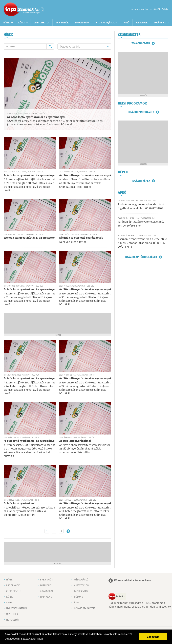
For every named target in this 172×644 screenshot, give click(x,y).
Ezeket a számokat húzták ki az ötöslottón (29, 238)
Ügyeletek (12, 614)
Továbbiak (160, 23)
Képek (22, 23)
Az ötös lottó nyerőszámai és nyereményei (36, 117)
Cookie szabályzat (85, 608)
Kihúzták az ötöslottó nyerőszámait (81, 238)
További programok (141, 112)
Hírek (7, 23)
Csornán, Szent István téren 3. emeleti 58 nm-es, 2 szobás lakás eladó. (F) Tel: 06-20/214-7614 (143, 243)
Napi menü (46, 597)
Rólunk (78, 597)
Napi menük (62, 23)
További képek (141, 181)
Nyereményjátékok (106, 23)
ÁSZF (77, 603)
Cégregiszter (42, 23)
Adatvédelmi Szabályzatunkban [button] (24, 639)
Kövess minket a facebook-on (133, 581)
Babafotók (47, 580)
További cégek (141, 43)
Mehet (50, 47)
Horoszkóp (13, 620)
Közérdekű (46, 586)
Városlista (42, 10)
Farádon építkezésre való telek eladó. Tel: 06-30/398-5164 (141, 224)
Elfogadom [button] (153, 637)
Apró (127, 23)
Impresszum (81, 591)
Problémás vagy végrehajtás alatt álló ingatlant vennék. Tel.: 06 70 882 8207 (141, 206)
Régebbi (68, 531)
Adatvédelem (81, 586)
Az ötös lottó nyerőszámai (75, 441)
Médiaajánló (81, 580)
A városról (47, 591)
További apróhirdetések (141, 257)
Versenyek (142, 23)
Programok (82, 23)
